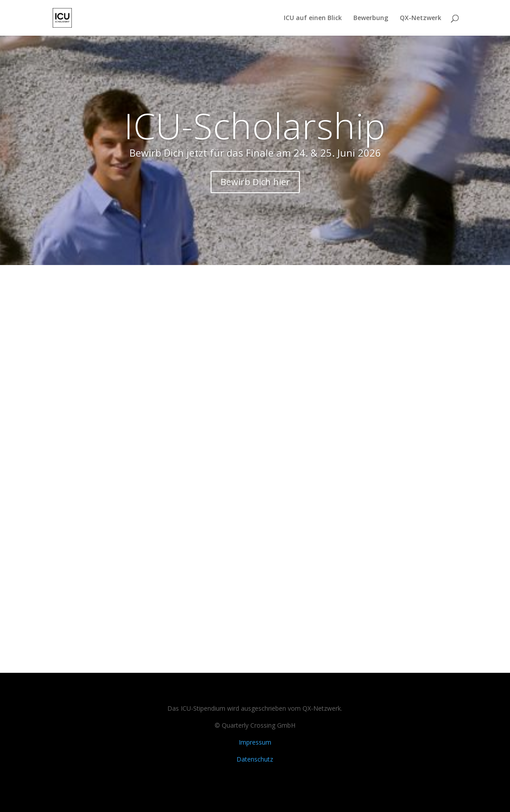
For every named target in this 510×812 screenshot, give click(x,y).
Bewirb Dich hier (255, 182)
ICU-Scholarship (255, 125)
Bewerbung (371, 18)
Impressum (255, 742)
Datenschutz (255, 759)
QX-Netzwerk (421, 18)
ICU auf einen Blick (313, 18)
